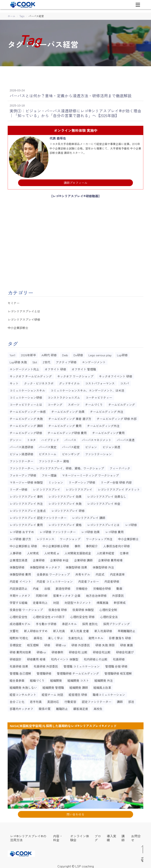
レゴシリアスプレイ (79, 488)
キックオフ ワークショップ (75, 375)
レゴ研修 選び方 (20, 538)
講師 (120, 700)
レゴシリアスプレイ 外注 (26, 502)
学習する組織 (18, 601)
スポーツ (74, 403)
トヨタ (31, 439)
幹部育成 (120, 601)
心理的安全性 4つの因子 (49, 616)
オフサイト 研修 (55, 368)
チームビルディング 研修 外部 (117, 417)
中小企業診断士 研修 (23, 545)
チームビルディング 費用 (65, 425)
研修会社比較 (102, 651)
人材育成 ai (52, 552)
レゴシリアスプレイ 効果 (65, 495)
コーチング (55, 403)
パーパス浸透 (126, 439)
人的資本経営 (105, 552)
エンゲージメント (94, 361)
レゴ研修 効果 (90, 531)
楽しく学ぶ (55, 637)
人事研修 (16, 552)
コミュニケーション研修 (26, 396)
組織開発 (56, 679)
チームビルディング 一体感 (28, 410)
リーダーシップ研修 (82, 481)
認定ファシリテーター (97, 700)
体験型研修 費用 (20, 573)
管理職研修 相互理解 (118, 672)
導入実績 (111, 837)
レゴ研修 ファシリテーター (58, 531)
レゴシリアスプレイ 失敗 (65, 502)
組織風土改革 (102, 686)
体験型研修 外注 (103, 566)
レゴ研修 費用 (114, 531)
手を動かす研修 (46, 623)
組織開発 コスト (78, 679)
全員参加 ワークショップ (53, 573)
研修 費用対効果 (20, 651)
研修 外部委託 (81, 644)
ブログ (98, 837)
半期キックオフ (20, 594)
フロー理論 (49, 474)
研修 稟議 (126, 644)
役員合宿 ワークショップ (26, 609)
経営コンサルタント (23, 693)
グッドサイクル (69, 382)
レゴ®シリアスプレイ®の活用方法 (28, 837)
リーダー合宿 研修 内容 (116, 481)
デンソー (16, 439)
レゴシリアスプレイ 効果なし (107, 495)
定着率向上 (40, 601)
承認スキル (69, 623)
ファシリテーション (98, 453)
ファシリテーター (21, 460)
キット (14, 382)
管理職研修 (44, 672)
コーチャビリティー (99, 396)
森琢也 (38, 637)
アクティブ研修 (66, 361)
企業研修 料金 (59, 559)
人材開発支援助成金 (78, 552)
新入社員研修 (103, 630)
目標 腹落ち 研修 (120, 637)
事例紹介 (92, 545)
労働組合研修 (102, 587)
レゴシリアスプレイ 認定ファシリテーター (38, 517)
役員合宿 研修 (58, 609)
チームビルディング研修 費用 (67, 432)
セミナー (14, 302)
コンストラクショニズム (64, 396)
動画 (119, 587)
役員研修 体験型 (83, 609)
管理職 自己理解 (20, 672)
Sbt (35, 361)
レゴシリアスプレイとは (24, 310)
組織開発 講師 (79, 686)
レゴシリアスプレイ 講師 (89, 517)
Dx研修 (78, 354)
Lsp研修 (122, 354)
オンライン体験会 (80, 837)
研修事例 (57, 651)
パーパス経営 (71, 446)
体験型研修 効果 (76, 566)
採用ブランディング (116, 623)
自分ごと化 (17, 700)
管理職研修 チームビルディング (78, 672)
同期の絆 (42, 594)
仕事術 (124, 552)
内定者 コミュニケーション (55, 580)
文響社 (14, 630)
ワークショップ (70, 538)
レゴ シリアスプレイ (46, 488)
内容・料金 (58, 837)
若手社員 (36, 700)
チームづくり (94, 403)
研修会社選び (125, 651)
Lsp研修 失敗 (18, 361)
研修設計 (16, 658)
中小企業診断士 (18, 327)
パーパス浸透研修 (21, 446)
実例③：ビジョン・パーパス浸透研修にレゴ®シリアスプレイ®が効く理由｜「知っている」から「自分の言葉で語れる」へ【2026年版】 (74, 112)
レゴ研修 (131, 524)
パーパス (70, 439)
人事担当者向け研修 (116, 545)
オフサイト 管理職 (84, 368)
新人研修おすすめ (36, 630)
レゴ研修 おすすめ (22, 531)
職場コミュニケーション (109, 693)
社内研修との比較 (96, 658)
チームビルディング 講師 (26, 425)
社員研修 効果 (19, 665)
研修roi (41, 651)
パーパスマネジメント (97, 439)
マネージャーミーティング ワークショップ (90, 474)
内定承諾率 (117, 573)
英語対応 (53, 700)
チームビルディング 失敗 (26, 417)
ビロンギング (71, 453)
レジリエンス (45, 538)
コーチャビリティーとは (26, 403)
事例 (77, 545)
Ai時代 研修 (49, 354)
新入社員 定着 (80, 630)
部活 (131, 700)
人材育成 (33, 552)
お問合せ (136, 837)
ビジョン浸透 (111, 446)
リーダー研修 (18, 488)
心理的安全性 (18, 616)
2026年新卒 (28, 354)
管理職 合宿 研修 (116, 665)
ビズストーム (48, 453)
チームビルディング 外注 (107, 410)
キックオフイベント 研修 (116, 375)
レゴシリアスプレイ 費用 (26, 524)
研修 (47, 644)
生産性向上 (76, 637)
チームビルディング (122, 403)
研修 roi (61, 644)
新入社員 (59, 630)
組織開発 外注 (104, 679)
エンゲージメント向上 (24, 368)
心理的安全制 (108, 609)
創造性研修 (63, 587)
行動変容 (70, 700)
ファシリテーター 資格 (54, 460)
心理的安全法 (109, 616)
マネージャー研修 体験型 (26, 481)
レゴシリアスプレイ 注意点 (28, 509)
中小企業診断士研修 (56, 545)
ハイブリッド (50, 439)
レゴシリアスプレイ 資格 (65, 524)
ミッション (56, 481)
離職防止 (62, 708)
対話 (56, 601)
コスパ (125, 382)
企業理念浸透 (18, 559)
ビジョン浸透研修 (21, 453)
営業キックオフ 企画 (67, 594)
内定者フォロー (89, 580)
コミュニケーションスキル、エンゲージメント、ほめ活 (87, 389)
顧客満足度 (81, 708)
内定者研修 (112, 580)
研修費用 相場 (36, 658)
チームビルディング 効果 (68, 410)
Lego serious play (100, 354)
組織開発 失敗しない (23, 686)
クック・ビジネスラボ (39, 382)
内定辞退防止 (18, 587)
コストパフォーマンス (100, 382)
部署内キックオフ (21, 708)
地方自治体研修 (96, 594)
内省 (36, 587)
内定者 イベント (20, 580)
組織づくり (37, 679)
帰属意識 (102, 601)
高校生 (98, 708)
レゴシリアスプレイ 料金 (104, 502)
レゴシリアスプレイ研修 (24, 318)
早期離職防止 (126, 630)
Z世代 (46, 361)
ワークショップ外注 (99, 538)
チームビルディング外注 (103, 425)
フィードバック (120, 467)
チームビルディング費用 (108, 432)
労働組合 (82, 587)
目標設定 (16, 644)
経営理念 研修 (78, 693)
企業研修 (39, 559)
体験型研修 (17, 566)
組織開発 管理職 (53, 686)
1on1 (12, 354)
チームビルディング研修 (26, 432)
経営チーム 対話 (52, 693)
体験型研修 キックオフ (45, 566)
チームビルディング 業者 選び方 (70, 417)
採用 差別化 (90, 623)
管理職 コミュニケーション (82, 665)
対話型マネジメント (78, 601)
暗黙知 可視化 (19, 637)
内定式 (100, 573)
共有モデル (83, 573)
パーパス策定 (48, 446)
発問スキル (96, 637)
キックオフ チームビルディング (31, 375)
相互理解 (33, 644)
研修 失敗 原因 (105, 644)
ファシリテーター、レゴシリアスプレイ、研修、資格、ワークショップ (57, 467)
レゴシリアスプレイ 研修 (68, 509)
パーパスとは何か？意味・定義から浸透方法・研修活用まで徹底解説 (64, 95)
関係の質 (45, 708)
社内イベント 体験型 (65, 658)
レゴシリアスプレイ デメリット (119, 488)
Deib (65, 354)
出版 (47, 587)
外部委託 (118, 594)
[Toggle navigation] (138, 5)
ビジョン (91, 446)
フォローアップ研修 (23, 474)
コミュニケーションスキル (27, 389)
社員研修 (119, 658)
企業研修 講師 (83, 559)
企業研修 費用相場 (110, 559)
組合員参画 (17, 679)
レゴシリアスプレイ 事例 (26, 495)
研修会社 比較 (78, 651)
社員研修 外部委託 (46, 665)
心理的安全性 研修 (82, 616)
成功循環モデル (20, 623)
